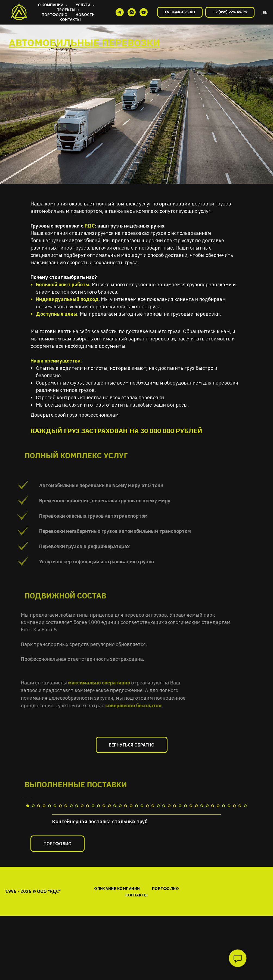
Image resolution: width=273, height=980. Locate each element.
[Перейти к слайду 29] (180, 905)
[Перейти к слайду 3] (39, 905)
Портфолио (55, 15)
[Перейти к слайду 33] (202, 905)
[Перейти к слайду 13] (93, 905)
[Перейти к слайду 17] (115, 905)
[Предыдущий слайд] (11, 847)
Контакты (70, 20)
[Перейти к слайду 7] (60, 905)
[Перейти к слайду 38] (229, 905)
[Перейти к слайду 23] (147, 905)
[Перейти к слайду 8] (66, 905)
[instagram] (132, 12)
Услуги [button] (83, 5)
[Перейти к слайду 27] (169, 905)
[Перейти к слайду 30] (185, 905)
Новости (85, 15)
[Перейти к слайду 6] (55, 905)
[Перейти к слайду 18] (120, 905)
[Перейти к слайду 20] (131, 905)
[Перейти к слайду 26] (164, 905)
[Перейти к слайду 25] (158, 905)
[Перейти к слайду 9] (71, 905)
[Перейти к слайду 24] (153, 905)
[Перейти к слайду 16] (109, 905)
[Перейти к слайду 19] (126, 905)
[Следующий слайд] (262, 847)
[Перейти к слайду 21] (136, 905)
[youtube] (144, 12)
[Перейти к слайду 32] (196, 905)
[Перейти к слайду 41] (245, 905)
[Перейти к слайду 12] (88, 905)
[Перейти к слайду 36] (218, 905)
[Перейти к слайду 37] (224, 905)
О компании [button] (51, 5)
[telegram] (120, 12)
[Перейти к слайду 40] (240, 905)
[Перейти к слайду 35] (213, 905)
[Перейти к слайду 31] (191, 905)
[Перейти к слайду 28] (175, 905)
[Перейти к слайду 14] (98, 905)
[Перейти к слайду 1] (28, 905)
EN (265, 13)
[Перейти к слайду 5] (49, 905)
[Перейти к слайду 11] (82, 905)
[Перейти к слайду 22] (142, 905)
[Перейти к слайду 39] (234, 905)
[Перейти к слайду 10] (77, 905)
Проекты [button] (66, 10)
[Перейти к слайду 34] (207, 905)
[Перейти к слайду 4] (44, 905)
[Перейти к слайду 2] (33, 905)
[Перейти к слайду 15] (104, 905)
